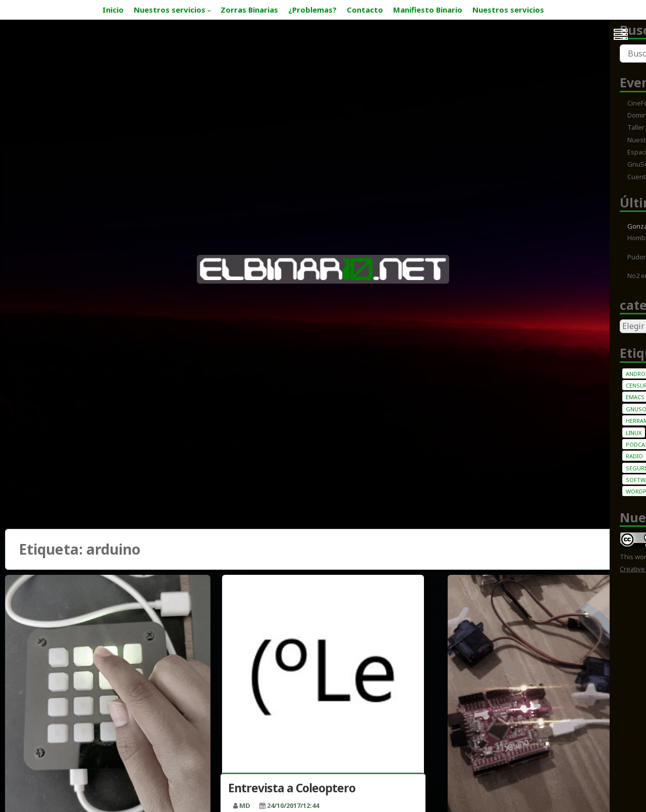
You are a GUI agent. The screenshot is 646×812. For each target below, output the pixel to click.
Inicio (113, 10)
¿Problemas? (312, 10)
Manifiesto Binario (428, 10)
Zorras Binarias (249, 10)
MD (245, 805)
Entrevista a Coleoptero (292, 788)
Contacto (365, 10)
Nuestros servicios (170, 10)
